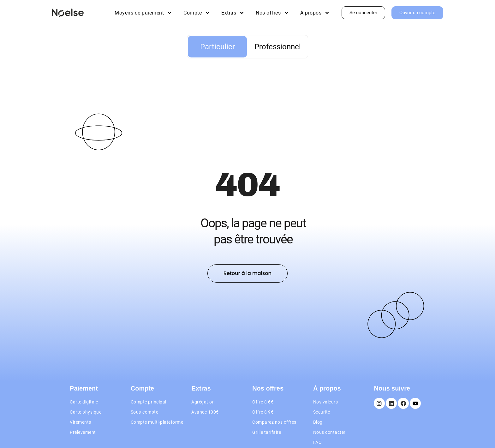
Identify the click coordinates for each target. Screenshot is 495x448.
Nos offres (272, 13)
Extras (233, 13)
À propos (315, 13)
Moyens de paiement (143, 13)
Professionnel (278, 47)
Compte (197, 13)
